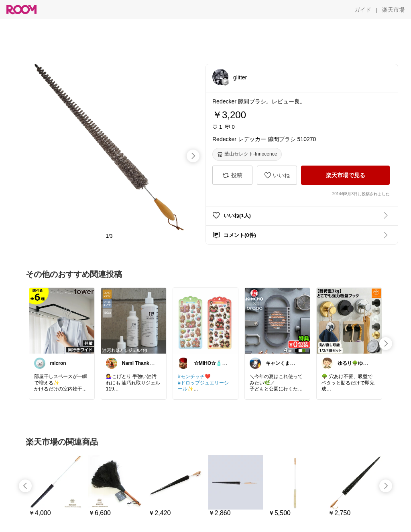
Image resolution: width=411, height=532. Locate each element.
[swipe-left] (25, 486)
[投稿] (232, 175)
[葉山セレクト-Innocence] (247, 154)
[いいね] (277, 175)
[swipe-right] (193, 156)
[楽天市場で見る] (345, 175)
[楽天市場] (393, 10)
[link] (62, 320)
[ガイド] (363, 10)
